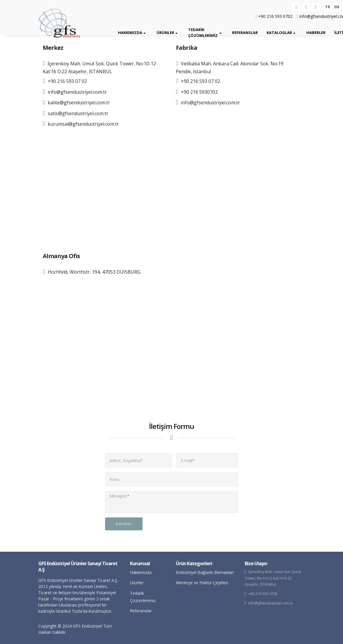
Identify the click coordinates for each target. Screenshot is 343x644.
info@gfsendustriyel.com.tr (77, 92)
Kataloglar (279, 33)
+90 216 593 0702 (274, 16)
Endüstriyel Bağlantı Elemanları (205, 572)
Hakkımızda (130, 33)
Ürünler (165, 33)
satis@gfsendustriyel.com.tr (78, 113)
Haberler (316, 33)
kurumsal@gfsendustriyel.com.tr (83, 124)
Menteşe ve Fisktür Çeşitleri (202, 583)
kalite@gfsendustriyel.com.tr (79, 103)
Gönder (124, 524)
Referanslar (245, 33)
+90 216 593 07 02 (67, 81)
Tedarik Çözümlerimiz (203, 33)
